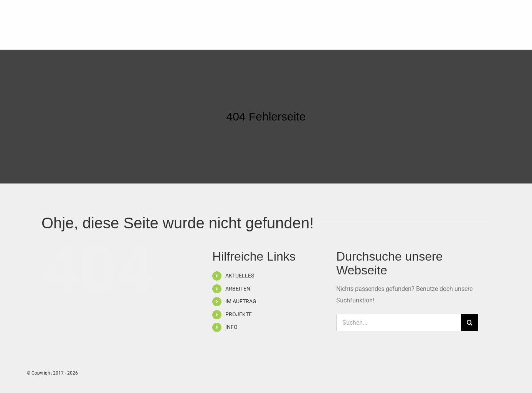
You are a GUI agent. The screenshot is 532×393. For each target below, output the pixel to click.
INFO (231, 327)
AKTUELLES (240, 276)
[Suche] (470, 323)
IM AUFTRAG (241, 301)
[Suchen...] (399, 323)
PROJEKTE (239, 314)
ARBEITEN (238, 289)
